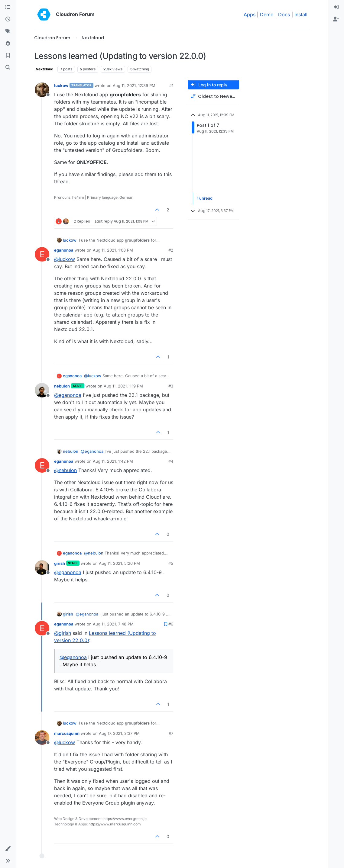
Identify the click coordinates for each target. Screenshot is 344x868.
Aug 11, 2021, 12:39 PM (134, 85)
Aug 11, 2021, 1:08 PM (113, 250)
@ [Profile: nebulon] (65, 470)
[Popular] (8, 43)
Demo (267, 14)
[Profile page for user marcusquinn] (42, 738)
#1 (171, 85)
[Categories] (8, 7)
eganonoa (64, 250)
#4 (171, 461)
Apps (250, 14)
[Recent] (8, 19)
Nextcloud (45, 69)
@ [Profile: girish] (63, 633)
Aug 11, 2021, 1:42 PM (113, 461)
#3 (171, 386)
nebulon (62, 386)
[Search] (8, 68)
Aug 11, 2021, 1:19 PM (123, 386)
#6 (171, 624)
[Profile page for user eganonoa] (42, 254)
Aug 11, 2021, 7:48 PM (113, 624)
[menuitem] (336, 7)
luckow (61, 85)
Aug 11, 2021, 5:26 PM (119, 563)
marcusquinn (67, 733)
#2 (171, 250)
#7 (171, 733)
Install (301, 14)
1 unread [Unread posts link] (205, 198)
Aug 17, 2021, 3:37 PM (119, 733)
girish (60, 563)
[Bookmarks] (8, 56)
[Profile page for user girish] (42, 567)
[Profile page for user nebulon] (42, 390)
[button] (8, 849)
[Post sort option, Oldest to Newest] (213, 96)
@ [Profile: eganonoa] (68, 395)
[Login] (336, 7)
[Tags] (8, 31)
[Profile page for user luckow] (42, 90)
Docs (284, 14)
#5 (171, 563)
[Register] (336, 19)
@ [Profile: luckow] (65, 259)
